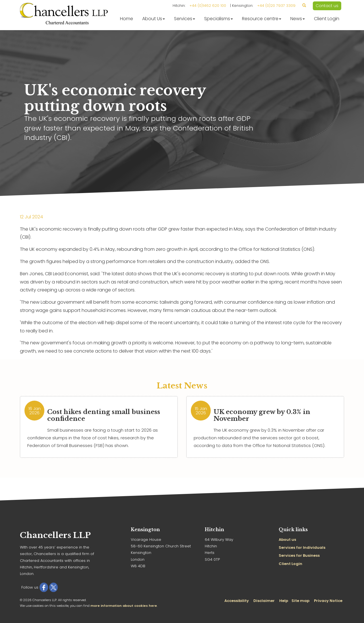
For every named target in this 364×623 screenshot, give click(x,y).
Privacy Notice (328, 601)
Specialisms (219, 19)
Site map (300, 601)
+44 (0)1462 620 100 (208, 6)
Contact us (327, 6)
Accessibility (237, 601)
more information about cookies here (124, 606)
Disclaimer (264, 601)
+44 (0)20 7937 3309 (276, 6)
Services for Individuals (302, 548)
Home (127, 19)
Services (185, 19)
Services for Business (299, 555)
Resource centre (262, 19)
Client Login (327, 19)
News (298, 19)
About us (287, 540)
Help (284, 601)
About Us (154, 19)
